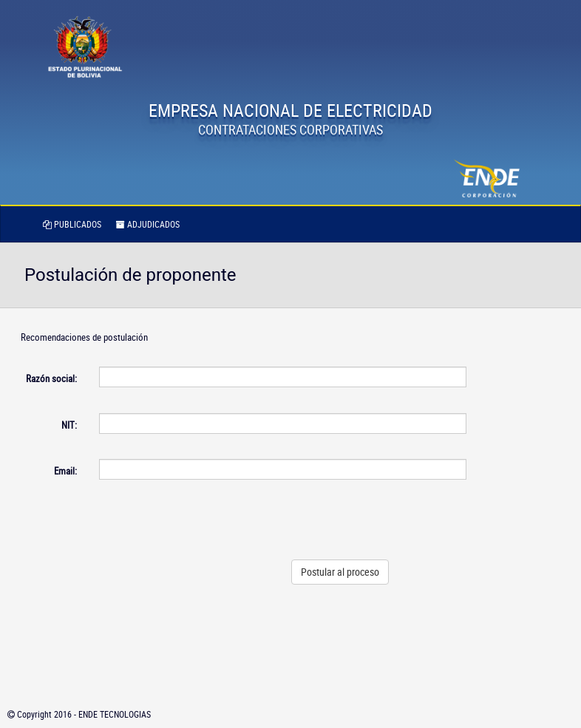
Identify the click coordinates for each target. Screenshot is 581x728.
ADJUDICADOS (148, 224)
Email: (65, 471)
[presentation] (354, 520)
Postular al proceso (340, 572)
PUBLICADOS (72, 224)
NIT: (69, 425)
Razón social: (51, 378)
